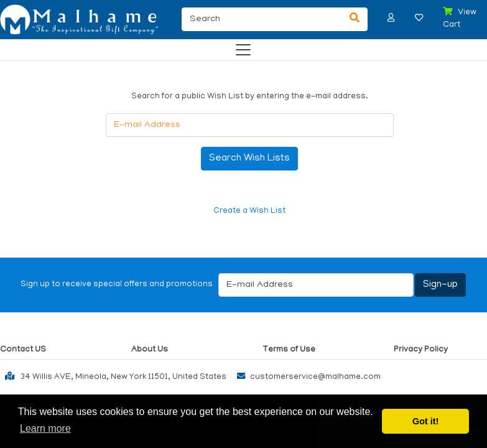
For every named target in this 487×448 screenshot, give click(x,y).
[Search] (262, 19)
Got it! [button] (425, 421)
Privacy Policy (421, 350)
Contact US (23, 350)
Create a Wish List (249, 211)
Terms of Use (289, 350)
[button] (391, 18)
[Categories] (240, 47)
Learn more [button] (45, 428)
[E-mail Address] (250, 125)
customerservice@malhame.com (306, 377)
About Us (150, 350)
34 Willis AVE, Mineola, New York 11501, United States (113, 376)
